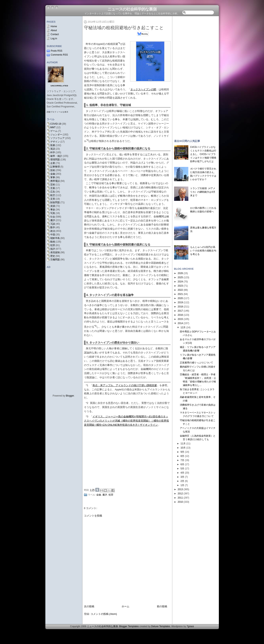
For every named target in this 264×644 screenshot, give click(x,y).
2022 (180, 290)
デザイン (55, 142)
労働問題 (55, 260)
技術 (53, 170)
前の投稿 (162, 606)
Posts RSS (57, 51)
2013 (180, 489)
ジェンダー (56, 135)
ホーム (125, 606)
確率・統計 (56, 156)
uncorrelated (60, 86)
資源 (53, 206)
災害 (53, 199)
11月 (183, 444)
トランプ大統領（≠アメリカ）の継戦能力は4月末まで (203, 192)
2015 (180, 319)
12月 (183, 327)
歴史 (53, 256)
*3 (87, 416)
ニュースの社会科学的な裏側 (132, 9)
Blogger (70, 396)
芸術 (53, 185)
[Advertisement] (128, 457)
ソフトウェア (57, 138)
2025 (180, 277)
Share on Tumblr (97, 490)
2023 (180, 286)
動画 (53, 242)
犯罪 (53, 245)
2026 (180, 273)
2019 (180, 302)
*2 (87, 403)
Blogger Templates (129, 626)
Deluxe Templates (161, 626)
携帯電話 (55, 181)
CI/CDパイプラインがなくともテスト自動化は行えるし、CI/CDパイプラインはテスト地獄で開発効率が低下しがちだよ (203, 154)
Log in (54, 39)
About (54, 30)
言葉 (53, 188)
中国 (53, 235)
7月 (182, 460)
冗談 (53, 224)
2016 (180, 315)
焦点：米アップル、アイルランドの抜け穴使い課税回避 (125, 385)
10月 (183, 448)
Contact (55, 34)
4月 (182, 473)
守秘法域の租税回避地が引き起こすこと (124, 28)
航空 (53, 195)
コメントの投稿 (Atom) (104, 614)
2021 (180, 294)
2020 (180, 298)
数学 (53, 227)
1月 (182, 485)
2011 (180, 498)
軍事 (53, 177)
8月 (182, 456)
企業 (53, 163)
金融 (53, 174)
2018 (180, 307)
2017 (180, 311)
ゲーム (54, 131)
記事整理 (55, 167)
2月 (182, 481)
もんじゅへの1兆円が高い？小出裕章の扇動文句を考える (203, 251)
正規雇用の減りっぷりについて (196, 363)
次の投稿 (89, 606)
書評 (53, 220)
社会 (53, 217)
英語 (53, 149)
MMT (53, 127)
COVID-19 (56, 124)
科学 (53, 152)
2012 (180, 494)
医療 (53, 145)
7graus (190, 626)
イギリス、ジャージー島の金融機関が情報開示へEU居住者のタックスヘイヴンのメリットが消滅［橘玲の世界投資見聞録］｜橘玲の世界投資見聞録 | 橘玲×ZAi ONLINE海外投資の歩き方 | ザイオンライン (126, 421)
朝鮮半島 (55, 238)
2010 (180, 502)
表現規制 (55, 252)
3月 (182, 477)
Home (54, 26)
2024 (180, 282)
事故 (53, 210)
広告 (53, 192)
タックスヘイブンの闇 (143, 89)
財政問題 (55, 202)
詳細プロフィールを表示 (58, 112)
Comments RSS (59, 55)
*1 (87, 385)
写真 (53, 213)
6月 (182, 464)
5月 (182, 469)
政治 (53, 231)
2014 (180, 323)
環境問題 (55, 160)
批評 (53, 249)
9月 (182, 452)
